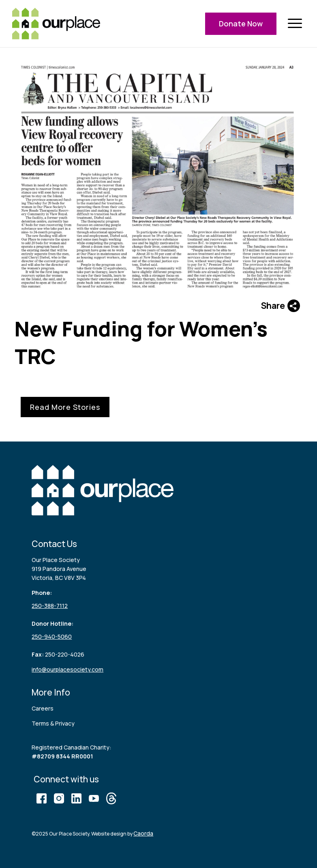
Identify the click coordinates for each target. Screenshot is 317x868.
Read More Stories (65, 407)
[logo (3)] (56, 24)
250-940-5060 (52, 636)
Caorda (143, 833)
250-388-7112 (50, 606)
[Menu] (295, 24)
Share (281, 306)
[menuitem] (295, 24)
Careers (43, 708)
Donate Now (241, 24)
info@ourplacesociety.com (67, 669)
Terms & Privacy (53, 723)
